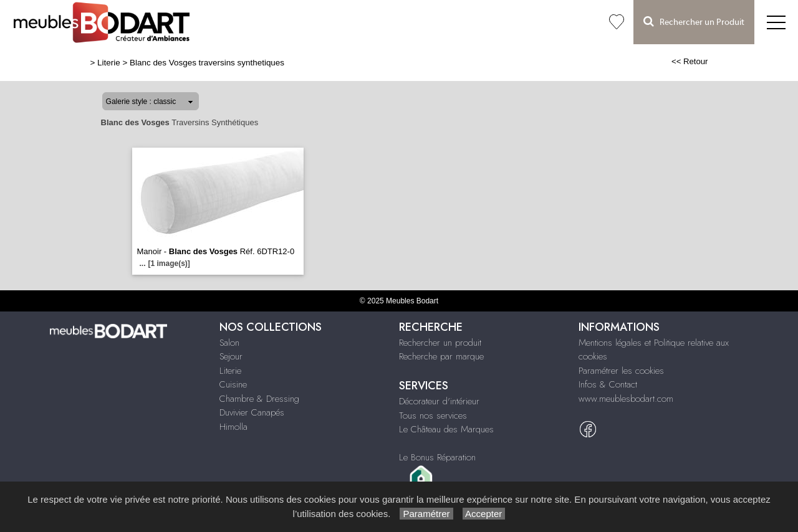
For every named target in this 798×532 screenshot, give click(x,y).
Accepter (484, 514)
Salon (229, 343)
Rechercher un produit (440, 343)
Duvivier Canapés (252, 412)
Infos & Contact (608, 384)
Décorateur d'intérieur (439, 401)
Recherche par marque (441, 356)
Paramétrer (426, 514)
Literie (109, 63)
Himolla (233, 427)
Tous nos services (433, 416)
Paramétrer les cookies (621, 371)
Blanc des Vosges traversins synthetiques (207, 63)
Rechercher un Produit (694, 21)
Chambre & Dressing (259, 399)
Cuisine (233, 384)
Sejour (231, 356)
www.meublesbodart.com (626, 399)
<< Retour (690, 61)
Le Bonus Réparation (437, 457)
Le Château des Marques (446, 429)
